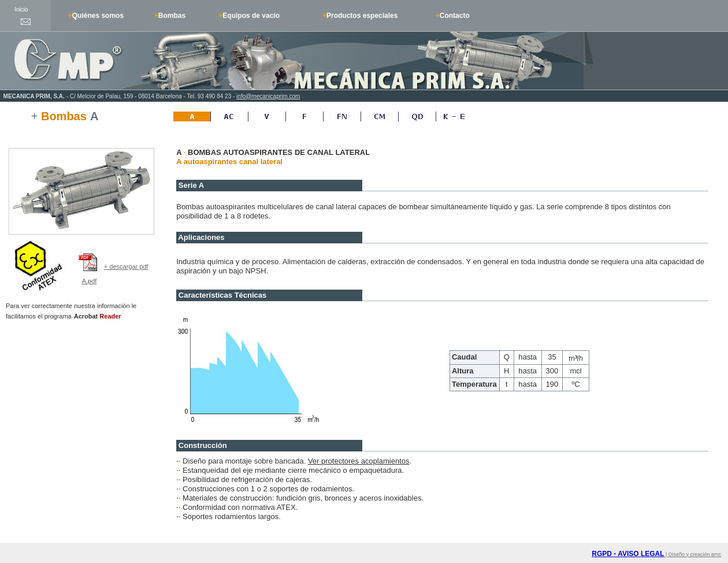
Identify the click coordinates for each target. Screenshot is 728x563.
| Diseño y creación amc (693, 554)
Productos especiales (362, 16)
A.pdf (90, 281)
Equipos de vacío (251, 16)
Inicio (21, 10)
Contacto (455, 16)
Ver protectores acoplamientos (359, 461)
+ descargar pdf (126, 266)
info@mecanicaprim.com (268, 96)
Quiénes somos (98, 16)
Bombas (172, 16)
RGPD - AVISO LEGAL (628, 554)
